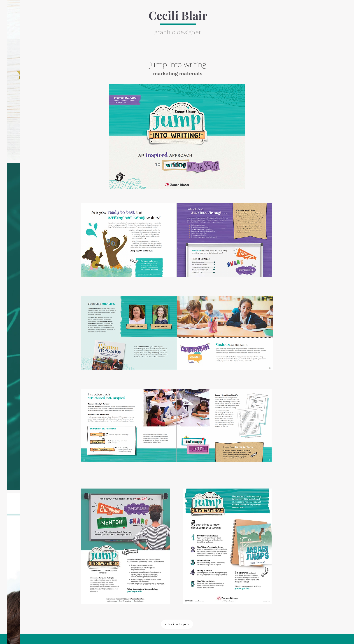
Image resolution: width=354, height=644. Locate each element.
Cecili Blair (178, 15)
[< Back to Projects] (177, 624)
